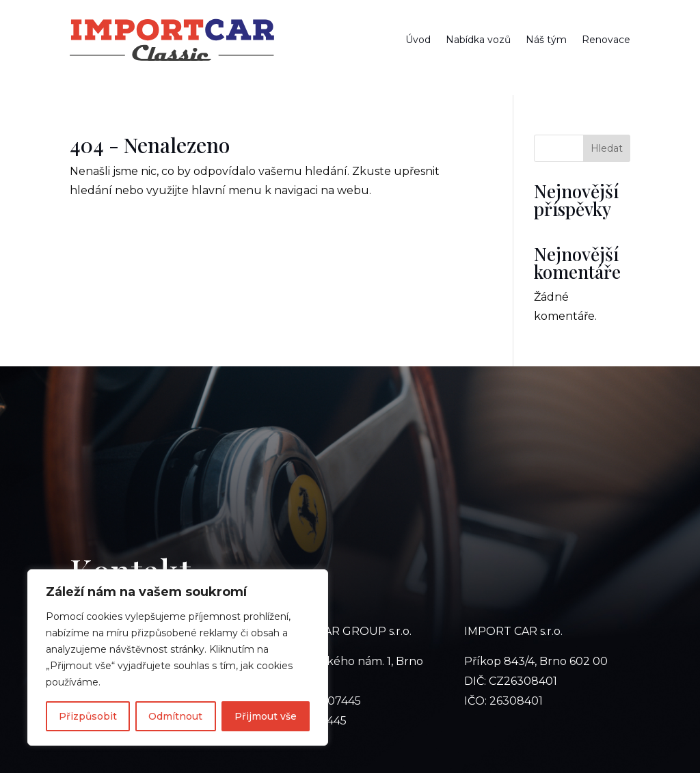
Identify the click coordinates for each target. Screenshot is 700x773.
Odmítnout (175, 716)
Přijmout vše (266, 716)
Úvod (418, 40)
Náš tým (546, 40)
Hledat (607, 148)
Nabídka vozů (478, 40)
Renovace (606, 40)
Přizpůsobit (88, 716)
